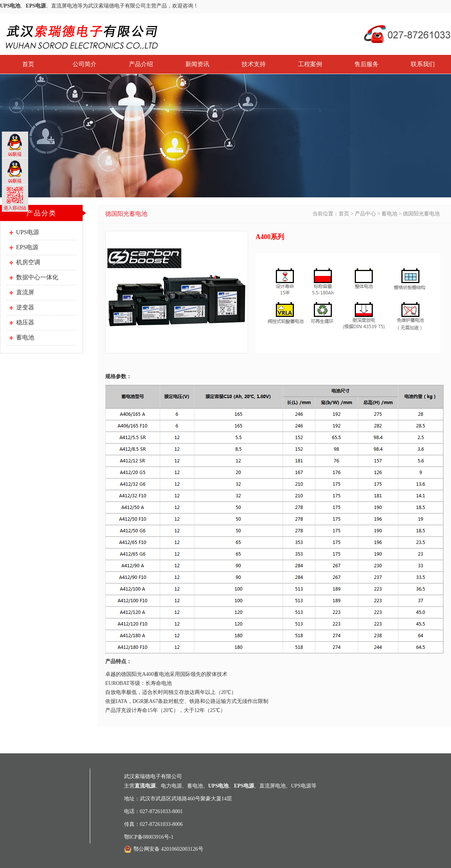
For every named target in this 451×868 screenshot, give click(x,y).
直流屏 (25, 292)
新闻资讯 (197, 64)
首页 (28, 64)
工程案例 (310, 64)
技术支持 (254, 64)
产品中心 (365, 214)
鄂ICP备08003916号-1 (149, 837)
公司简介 (85, 64)
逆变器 (25, 307)
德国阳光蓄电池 (421, 214)
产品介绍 (141, 64)
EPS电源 (27, 247)
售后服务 (366, 64)
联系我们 (423, 64)
